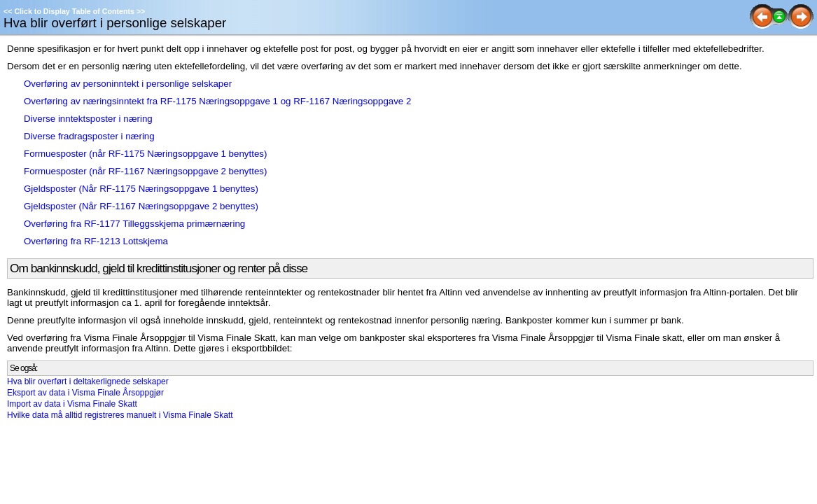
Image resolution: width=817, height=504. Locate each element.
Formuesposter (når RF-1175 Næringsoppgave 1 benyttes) (145, 154)
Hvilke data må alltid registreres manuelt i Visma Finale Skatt (120, 415)
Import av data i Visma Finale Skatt (72, 404)
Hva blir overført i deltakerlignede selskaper (88, 381)
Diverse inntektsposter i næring (88, 119)
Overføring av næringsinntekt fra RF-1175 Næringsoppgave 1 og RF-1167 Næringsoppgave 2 (217, 101)
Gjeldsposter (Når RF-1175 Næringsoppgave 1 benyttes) (141, 189)
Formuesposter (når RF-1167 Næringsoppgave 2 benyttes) (145, 171)
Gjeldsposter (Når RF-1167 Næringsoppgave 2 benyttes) (141, 206)
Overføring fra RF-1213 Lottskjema (96, 241)
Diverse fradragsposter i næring (89, 136)
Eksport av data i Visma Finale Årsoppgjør (85, 393)
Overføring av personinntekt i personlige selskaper (128, 84)
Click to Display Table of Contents (74, 11)
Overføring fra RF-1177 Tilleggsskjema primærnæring (134, 224)
